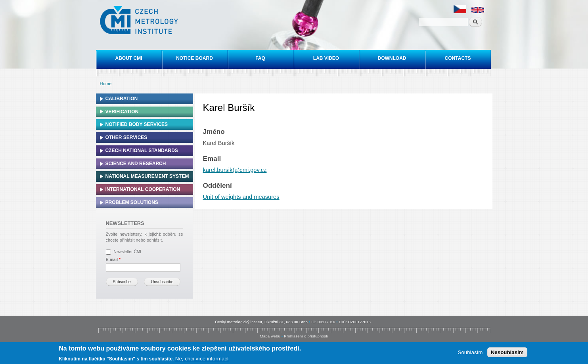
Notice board (194, 58)
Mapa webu (270, 336)
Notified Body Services (137, 124)
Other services (126, 137)
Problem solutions (132, 202)
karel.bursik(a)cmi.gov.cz (235, 170)
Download (392, 58)
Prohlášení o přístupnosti (306, 336)
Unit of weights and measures (241, 197)
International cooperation (143, 189)
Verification (122, 112)
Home (106, 84)
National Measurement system (147, 176)
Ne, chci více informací (202, 359)
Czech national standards (142, 151)
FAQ (260, 58)
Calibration (122, 99)
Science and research (136, 164)
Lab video (326, 58)
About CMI (129, 58)
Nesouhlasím (507, 353)
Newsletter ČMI (128, 252)
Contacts (458, 58)
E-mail (113, 260)
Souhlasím (470, 353)
